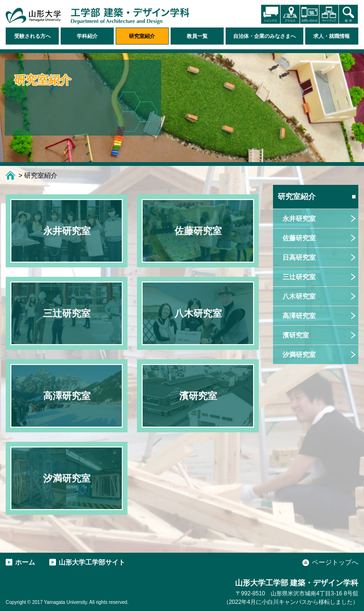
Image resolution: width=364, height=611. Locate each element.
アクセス (290, 14)
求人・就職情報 (332, 36)
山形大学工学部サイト (92, 562)
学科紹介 (87, 36)
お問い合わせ (309, 14)
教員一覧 (197, 36)
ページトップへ (335, 562)
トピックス (271, 14)
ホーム (10, 175)
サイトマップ (329, 14)
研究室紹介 (142, 36)
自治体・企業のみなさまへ (264, 36)
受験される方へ (32, 36)
